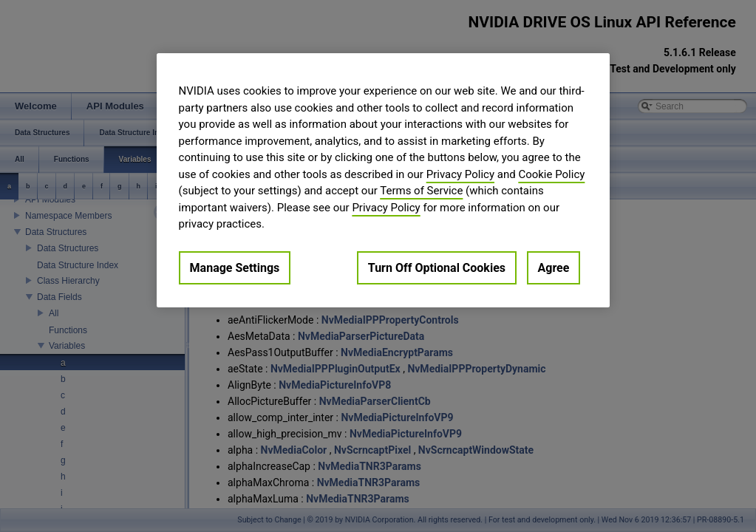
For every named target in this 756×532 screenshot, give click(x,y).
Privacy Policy (460, 174)
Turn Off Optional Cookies (437, 268)
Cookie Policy (551, 174)
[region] (384, 180)
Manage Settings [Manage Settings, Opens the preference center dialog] (235, 268)
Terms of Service (421, 191)
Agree (554, 268)
